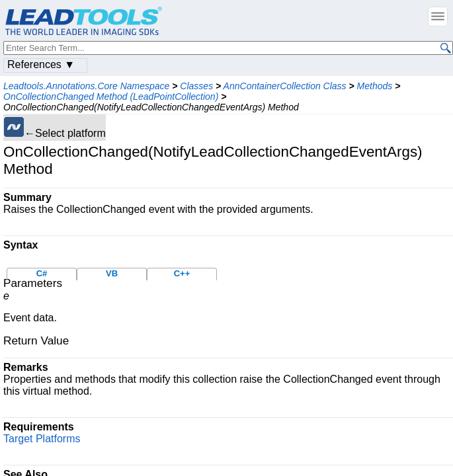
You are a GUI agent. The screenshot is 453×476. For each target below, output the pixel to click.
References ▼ (41, 64)
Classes (196, 86)
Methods (375, 86)
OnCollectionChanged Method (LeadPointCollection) (111, 97)
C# (42, 273)
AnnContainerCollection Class (285, 86)
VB (112, 273)
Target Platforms (42, 439)
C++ (182, 273)
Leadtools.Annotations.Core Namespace (86, 86)
